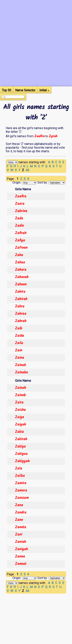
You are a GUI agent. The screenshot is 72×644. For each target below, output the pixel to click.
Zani (19, 535)
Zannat (21, 564)
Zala (19, 469)
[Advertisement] (36, 50)
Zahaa (20, 262)
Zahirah (21, 299)
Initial (44, 90)
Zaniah (20, 542)
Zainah (20, 388)
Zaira (19, 403)
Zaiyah (20, 425)
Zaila (19, 343)
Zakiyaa (21, 454)
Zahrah (21, 321)
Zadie (19, 226)
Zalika (20, 476)
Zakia (19, 432)
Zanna (20, 557)
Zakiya (20, 447)
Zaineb (20, 395)
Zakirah (21, 439)
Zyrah (53, 136)
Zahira (20, 292)
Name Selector (25, 90)
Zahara (21, 270)
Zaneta (21, 527)
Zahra (20, 306)
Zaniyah (21, 549)
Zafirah (21, 233)
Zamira (21, 483)
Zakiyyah (22, 461)
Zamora (21, 491)
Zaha (19, 255)
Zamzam (22, 498)
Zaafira (39, 136)
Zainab (20, 365)
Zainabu (21, 372)
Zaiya (19, 417)
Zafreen (21, 248)
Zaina (19, 358)
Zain (19, 350)
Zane (19, 520)
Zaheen (21, 284)
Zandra (21, 513)
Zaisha (20, 410)
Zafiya (20, 240)
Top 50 (7, 90)
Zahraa (21, 314)
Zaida (19, 336)
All (27, 170)
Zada (19, 218)
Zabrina (21, 211)
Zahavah (22, 277)
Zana (19, 505)
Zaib (19, 328)
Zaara (20, 204)
